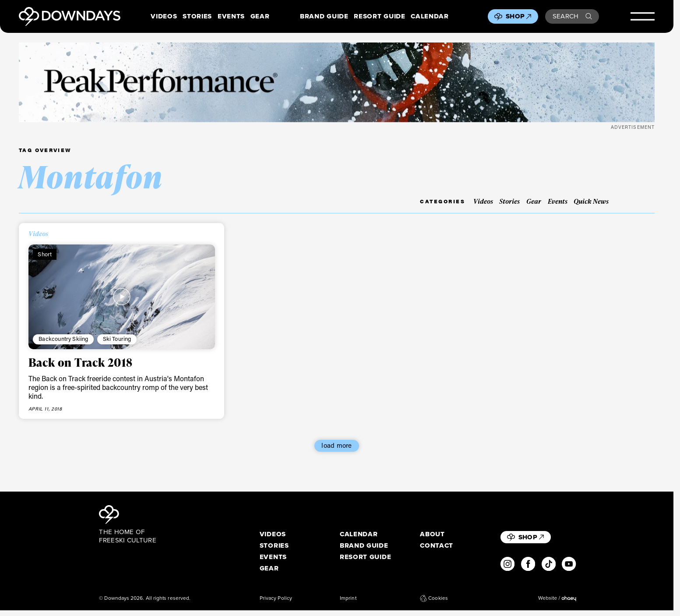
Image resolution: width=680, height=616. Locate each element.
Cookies (434, 598)
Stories (197, 17)
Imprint (348, 598)
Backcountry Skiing (63, 339)
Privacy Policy (276, 598)
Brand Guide (324, 17)
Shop (518, 16)
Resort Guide (379, 17)
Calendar (430, 17)
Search (572, 16)
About (432, 535)
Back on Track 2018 (81, 362)
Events (231, 17)
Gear (260, 17)
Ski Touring (117, 339)
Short (45, 254)
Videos (164, 17)
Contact (437, 546)
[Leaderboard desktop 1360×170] (337, 82)
